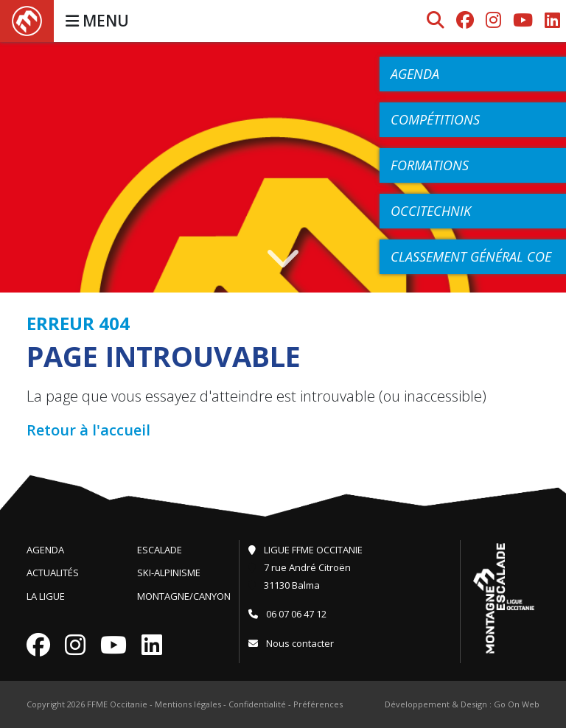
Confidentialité (257, 704)
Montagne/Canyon (184, 596)
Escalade (160, 550)
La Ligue (46, 596)
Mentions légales (188, 704)
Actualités (53, 573)
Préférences (318, 704)
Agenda (45, 550)
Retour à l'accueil (88, 430)
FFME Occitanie (117, 704)
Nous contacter (291, 643)
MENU (97, 21)
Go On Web (517, 704)
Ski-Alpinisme (169, 573)
